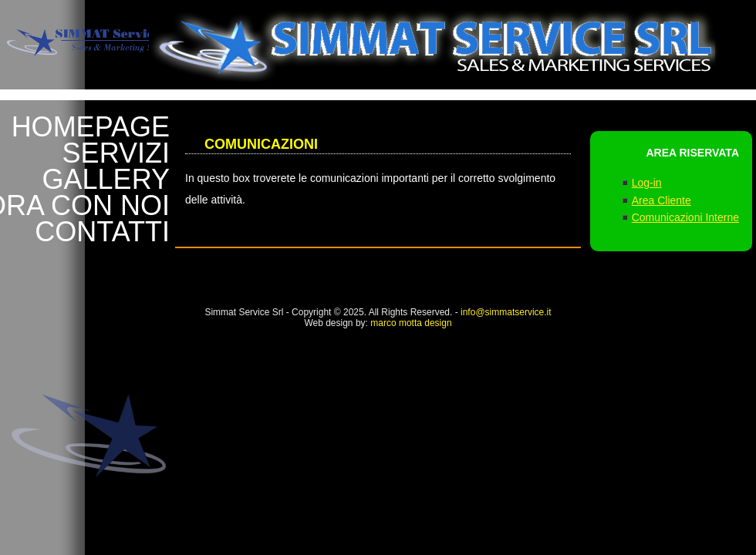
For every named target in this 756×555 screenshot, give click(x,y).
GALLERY (106, 180)
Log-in (647, 183)
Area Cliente (661, 200)
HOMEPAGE (91, 127)
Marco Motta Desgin (399, 363)
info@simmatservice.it (506, 312)
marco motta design (411, 323)
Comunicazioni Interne (685, 217)
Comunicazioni (261, 144)
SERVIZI (116, 153)
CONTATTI (102, 232)
